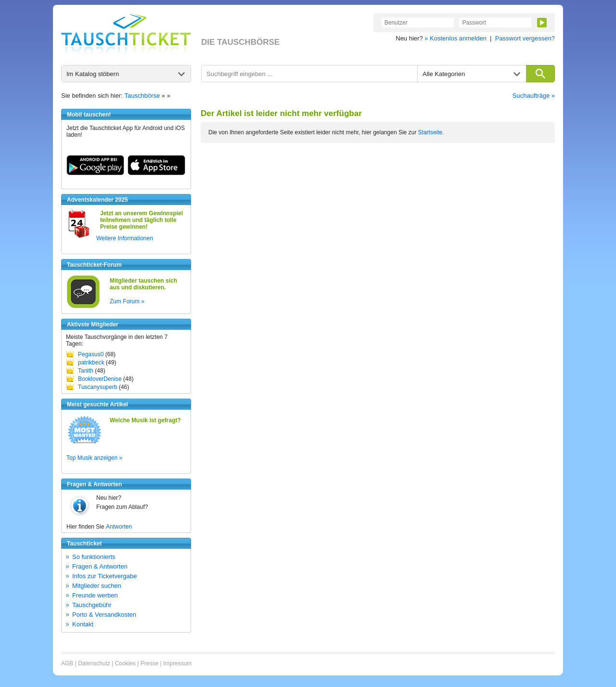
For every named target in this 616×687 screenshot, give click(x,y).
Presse (149, 663)
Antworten (119, 527)
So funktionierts (94, 557)
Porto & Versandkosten (104, 615)
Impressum (177, 663)
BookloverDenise (100, 379)
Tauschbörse (142, 96)
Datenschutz (94, 663)
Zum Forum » (127, 301)
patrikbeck (91, 363)
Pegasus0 (91, 354)
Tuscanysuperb (98, 387)
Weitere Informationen (125, 238)
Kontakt (83, 624)
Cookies (125, 663)
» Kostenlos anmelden (456, 38)
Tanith (86, 371)
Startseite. (431, 132)
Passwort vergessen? (525, 38)
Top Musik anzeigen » (94, 458)
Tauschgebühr (92, 605)
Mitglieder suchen (97, 586)
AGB (67, 663)
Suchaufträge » (534, 96)
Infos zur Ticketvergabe (104, 576)
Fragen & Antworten (100, 566)
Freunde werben (95, 595)
